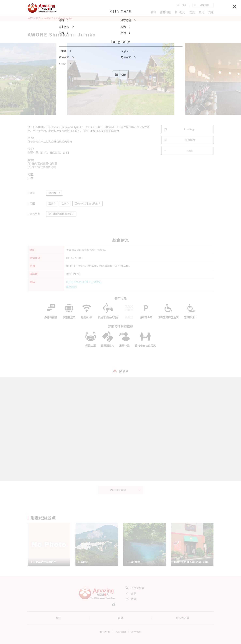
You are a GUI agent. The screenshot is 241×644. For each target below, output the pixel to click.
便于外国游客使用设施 (88, 203)
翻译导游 (105, 632)
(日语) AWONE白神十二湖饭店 (84, 282)
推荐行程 (165, 12)
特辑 (153, 12)
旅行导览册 (183, 618)
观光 (38, 18)
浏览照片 (180, 140)
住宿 (65, 203)
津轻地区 (55, 193)
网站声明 (121, 632)
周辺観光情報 (125, 490)
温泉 (52, 203)
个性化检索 (135, 588)
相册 (59, 618)
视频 (121, 618)
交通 (211, 12)
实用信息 (136, 632)
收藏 (131, 599)
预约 (201, 12)
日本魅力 (180, 12)
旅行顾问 (71, 287)
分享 (178, 151)
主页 (30, 18)
